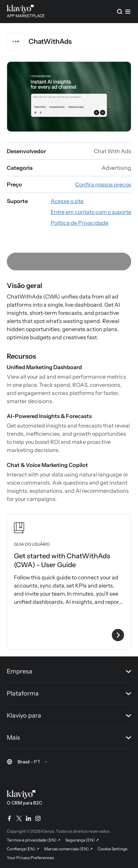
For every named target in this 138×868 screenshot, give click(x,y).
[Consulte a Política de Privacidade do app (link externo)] (80, 223)
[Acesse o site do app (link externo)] (67, 201)
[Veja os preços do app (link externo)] (103, 184)
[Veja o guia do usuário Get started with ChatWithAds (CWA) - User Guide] (69, 582)
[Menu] (128, 12)
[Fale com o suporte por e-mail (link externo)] (91, 212)
